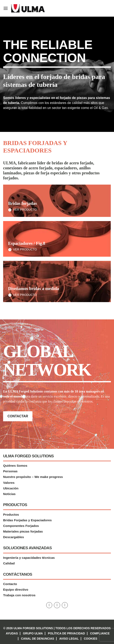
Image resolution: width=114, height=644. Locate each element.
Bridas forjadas (22, 203)
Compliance (100, 633)
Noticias (9, 494)
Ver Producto (25, 210)
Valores (9, 483)
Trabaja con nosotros (19, 595)
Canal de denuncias (38, 639)
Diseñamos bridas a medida (33, 288)
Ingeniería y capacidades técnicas (29, 558)
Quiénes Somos (15, 466)
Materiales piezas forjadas (23, 531)
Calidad (9, 563)
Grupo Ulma (33, 633)
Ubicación (11, 488)
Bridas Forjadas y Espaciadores (27, 520)
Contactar (18, 416)
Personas (10, 471)
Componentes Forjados (21, 526)
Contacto (10, 584)
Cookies (91, 639)
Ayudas (12, 633)
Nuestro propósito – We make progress (33, 477)
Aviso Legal (69, 639)
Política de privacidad (66, 633)
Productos (11, 515)
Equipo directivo (16, 590)
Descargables (14, 537)
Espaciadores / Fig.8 (27, 243)
